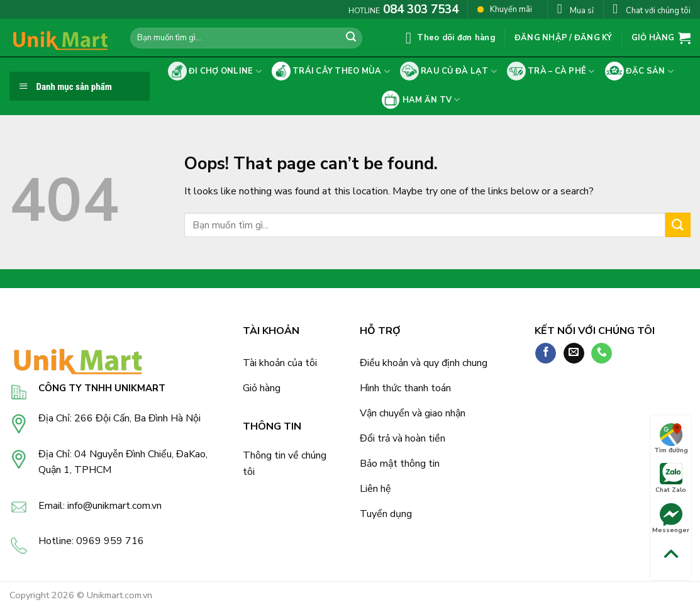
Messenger (671, 519)
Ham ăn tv (420, 100)
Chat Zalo (671, 479)
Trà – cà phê (551, 71)
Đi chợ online (215, 71)
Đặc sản (640, 71)
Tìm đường (671, 439)
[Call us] (602, 353)
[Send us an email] (574, 353)
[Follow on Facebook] (546, 353)
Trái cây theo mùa (331, 71)
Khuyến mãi (505, 9)
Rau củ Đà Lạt (448, 71)
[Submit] (351, 38)
